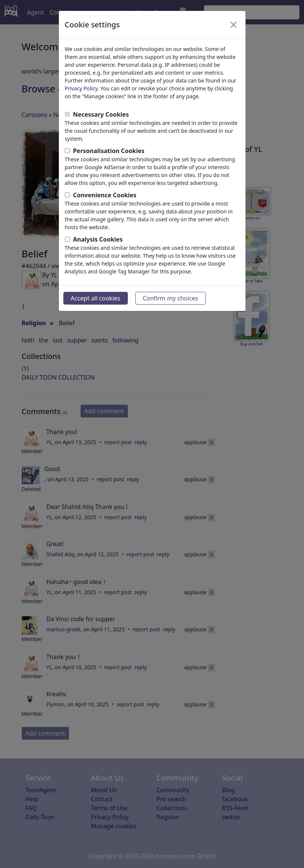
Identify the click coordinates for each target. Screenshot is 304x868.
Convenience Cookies (105, 195)
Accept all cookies (96, 298)
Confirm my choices (171, 298)
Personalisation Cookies (109, 151)
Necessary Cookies (101, 114)
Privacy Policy (81, 88)
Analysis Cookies (98, 239)
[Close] (234, 25)
